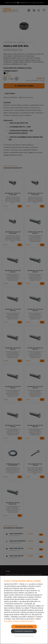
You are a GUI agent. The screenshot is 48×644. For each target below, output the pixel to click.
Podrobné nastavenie (24, 631)
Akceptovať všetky (24, 627)
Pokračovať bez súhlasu (24, 636)
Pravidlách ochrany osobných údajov (19, 621)
